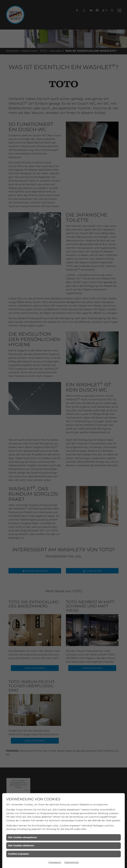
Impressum (55, 862)
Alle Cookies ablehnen (21, 846)
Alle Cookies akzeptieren (22, 837)
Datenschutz (72, 862)
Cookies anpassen (19, 854)
